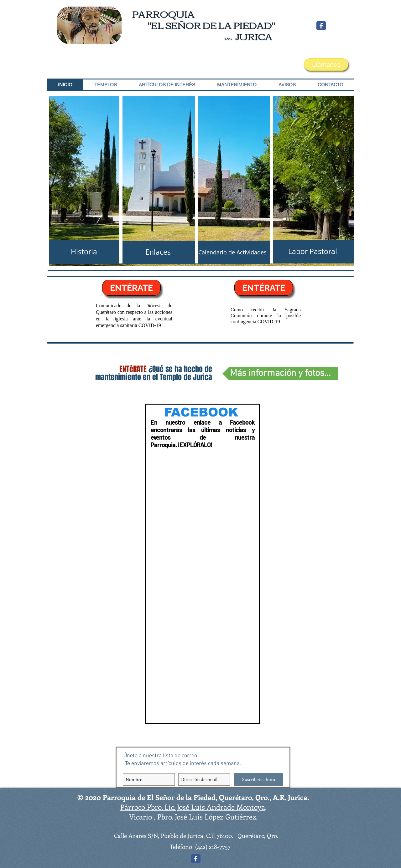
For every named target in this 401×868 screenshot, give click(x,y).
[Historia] (84, 252)
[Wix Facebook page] (321, 26)
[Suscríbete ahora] (259, 779)
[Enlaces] (158, 252)
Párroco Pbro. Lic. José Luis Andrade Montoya (193, 807)
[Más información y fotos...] (280, 374)
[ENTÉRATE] (131, 288)
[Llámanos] (326, 64)
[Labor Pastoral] (312, 252)
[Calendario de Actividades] (232, 252)
